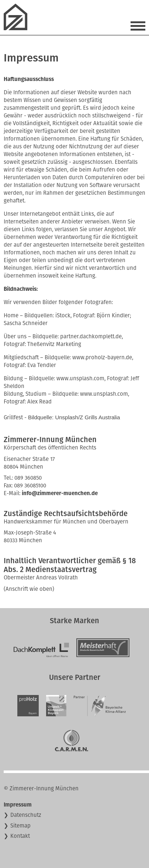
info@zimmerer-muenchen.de (60, 493)
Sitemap (20, 826)
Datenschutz (26, 815)
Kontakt (20, 836)
